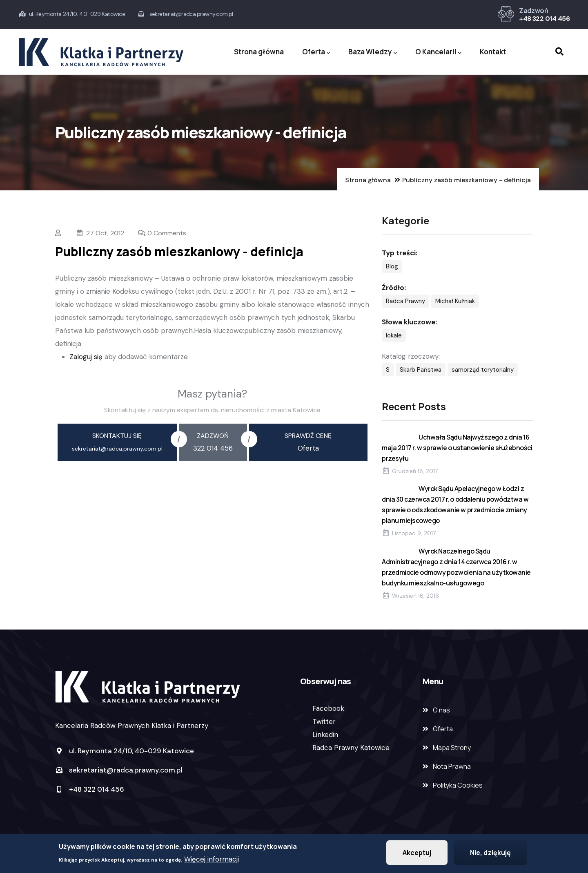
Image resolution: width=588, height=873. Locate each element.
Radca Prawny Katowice (351, 748)
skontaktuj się (117, 436)
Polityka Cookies (458, 785)
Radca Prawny (405, 301)
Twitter (324, 721)
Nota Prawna (452, 766)
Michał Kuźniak (455, 301)
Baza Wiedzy (373, 52)
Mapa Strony (452, 748)
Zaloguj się (86, 357)
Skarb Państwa (421, 370)
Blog (392, 266)
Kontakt (493, 52)
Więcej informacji (212, 860)
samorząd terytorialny (483, 370)
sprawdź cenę (308, 436)
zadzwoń (213, 436)
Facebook (328, 708)
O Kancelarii (438, 52)
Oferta (316, 52)
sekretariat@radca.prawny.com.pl (119, 770)
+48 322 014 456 (544, 19)
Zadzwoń (533, 11)
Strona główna (259, 52)
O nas (441, 710)
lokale (394, 335)
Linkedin (325, 735)
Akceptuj (417, 854)
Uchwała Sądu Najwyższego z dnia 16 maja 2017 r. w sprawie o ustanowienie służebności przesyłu (457, 448)
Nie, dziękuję (490, 854)
